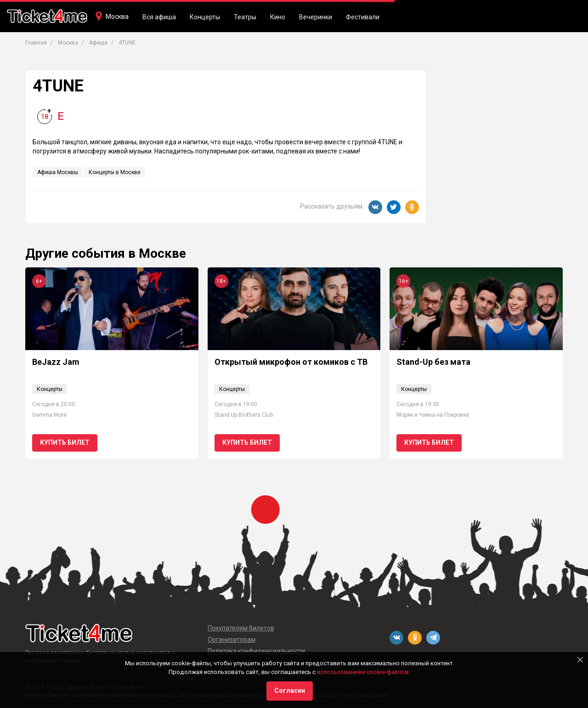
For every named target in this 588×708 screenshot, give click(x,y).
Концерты (205, 17)
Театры (245, 17)
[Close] (580, 660)
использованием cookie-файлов (363, 672)
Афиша (98, 43)
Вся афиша (159, 17)
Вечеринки (316, 17)
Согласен (290, 691)
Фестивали (363, 17)
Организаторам (232, 640)
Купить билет (65, 442)
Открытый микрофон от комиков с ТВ (291, 362)
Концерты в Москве (115, 172)
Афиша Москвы (58, 172)
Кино (278, 17)
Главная (36, 43)
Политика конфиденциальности (256, 651)
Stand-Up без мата (433, 362)
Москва (117, 17)
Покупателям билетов (241, 628)
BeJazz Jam (56, 362)
